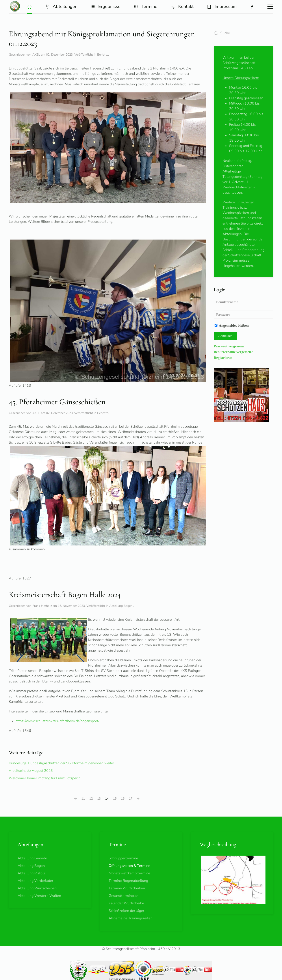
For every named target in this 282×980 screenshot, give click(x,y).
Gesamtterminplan (124, 896)
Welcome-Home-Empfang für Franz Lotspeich (45, 778)
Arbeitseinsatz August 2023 (31, 771)
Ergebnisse (106, 7)
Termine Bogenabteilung (128, 881)
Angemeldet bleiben (232, 325)
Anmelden (225, 336)
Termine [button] (146, 7)
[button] (30, 7)
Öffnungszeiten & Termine (129, 866)
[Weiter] (138, 799)
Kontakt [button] (182, 7)
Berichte (103, 55)
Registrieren (223, 358)
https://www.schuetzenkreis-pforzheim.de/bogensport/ (57, 721)
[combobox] (243, 33)
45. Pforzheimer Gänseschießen (57, 402)
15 (115, 799)
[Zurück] (76, 799)
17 (131, 799)
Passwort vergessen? (229, 346)
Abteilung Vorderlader (35, 881)
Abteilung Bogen (121, 606)
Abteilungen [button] (61, 7)
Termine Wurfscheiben (127, 888)
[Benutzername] (243, 302)
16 (123, 799)
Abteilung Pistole (32, 873)
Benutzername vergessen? (233, 352)
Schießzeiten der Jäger (126, 911)
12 (91, 799)
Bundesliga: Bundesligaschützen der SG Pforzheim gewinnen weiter (61, 763)
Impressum (222, 7)
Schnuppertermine (123, 858)
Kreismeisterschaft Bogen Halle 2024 (65, 595)
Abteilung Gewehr (32, 858)
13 (99, 799)
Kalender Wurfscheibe (126, 903)
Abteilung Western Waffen (39, 896)
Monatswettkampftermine (129, 873)
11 (83, 799)
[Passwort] (243, 315)
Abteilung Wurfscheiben (37, 888)
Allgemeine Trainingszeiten (131, 918)
